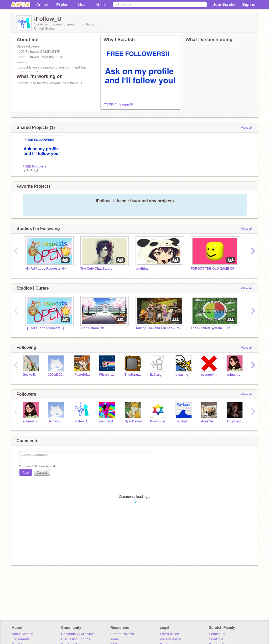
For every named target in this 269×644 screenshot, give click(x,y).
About (101, 5)
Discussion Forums (76, 639)
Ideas (83, 5)
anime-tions (235, 375)
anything (142, 269)
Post (26, 472)
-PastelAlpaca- (82, 375)
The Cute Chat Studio (96, 269)
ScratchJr (216, 639)
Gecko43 (29, 375)
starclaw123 (108, 421)
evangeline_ (210, 375)
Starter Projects (122, 634)
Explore (63, 5)
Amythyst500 (235, 421)
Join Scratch (225, 4)
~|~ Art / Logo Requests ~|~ (46, 269)
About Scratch (23, 634)
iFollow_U (33, 170)
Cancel (42, 472)
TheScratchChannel (133, 375)
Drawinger (158, 421)
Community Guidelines (78, 634)
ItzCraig (156, 375)
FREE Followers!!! (118, 105)
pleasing (182, 375)
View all (247, 127)
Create (42, 5)
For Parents (21, 639)
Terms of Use (170, 634)
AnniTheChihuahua (210, 421)
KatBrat (181, 421)
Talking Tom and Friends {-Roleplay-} (159, 328)
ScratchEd (217, 634)
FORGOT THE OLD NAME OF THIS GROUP (214, 269)
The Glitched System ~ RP (210, 328)
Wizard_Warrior (108, 375)
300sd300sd (57, 375)
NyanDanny (133, 421)
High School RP (92, 328)
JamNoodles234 (57, 421)
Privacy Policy (170, 639)
